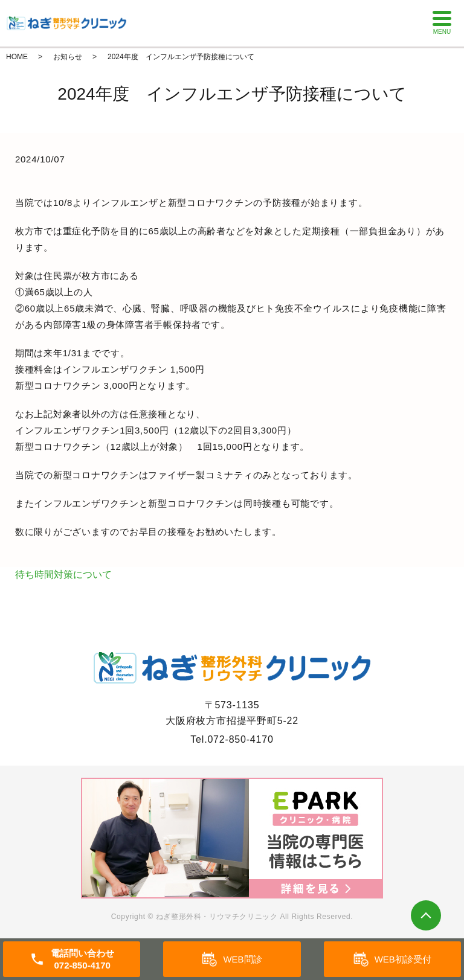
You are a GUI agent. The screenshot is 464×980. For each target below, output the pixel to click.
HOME (17, 57)
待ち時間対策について (63, 575)
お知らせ (68, 57)
